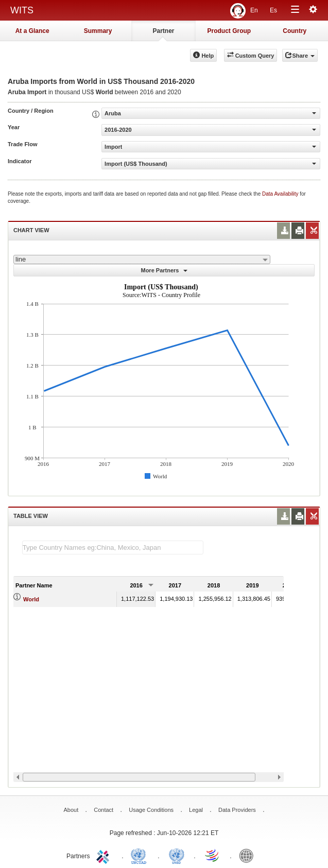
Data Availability (281, 194)
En (254, 10)
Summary (98, 31)
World (31, 599)
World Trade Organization (213, 855)
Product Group (229, 31)
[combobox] (142, 259)
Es (273, 10)
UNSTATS (177, 855)
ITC (105, 855)
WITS (22, 10)
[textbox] (113, 548)
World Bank (249, 855)
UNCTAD (141, 855)
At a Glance (32, 31)
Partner (163, 31)
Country (295, 31)
